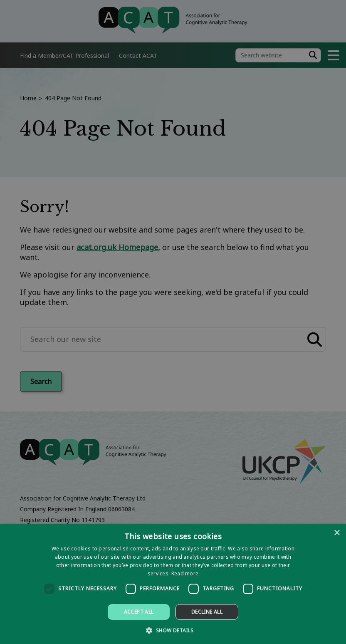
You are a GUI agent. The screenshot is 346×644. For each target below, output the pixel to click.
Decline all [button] (207, 612)
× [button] (337, 533)
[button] (173, 630)
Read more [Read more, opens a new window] (185, 573)
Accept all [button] (139, 612)
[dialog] (173, 584)
